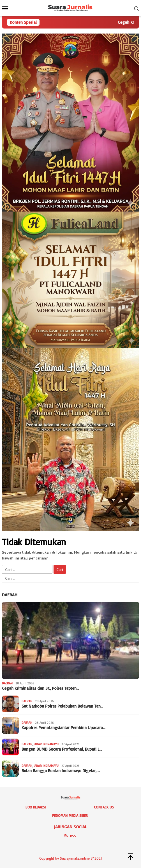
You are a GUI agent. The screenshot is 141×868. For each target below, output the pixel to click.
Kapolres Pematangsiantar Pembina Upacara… (63, 728)
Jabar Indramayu (46, 744)
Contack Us (104, 807)
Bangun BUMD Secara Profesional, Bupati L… (62, 749)
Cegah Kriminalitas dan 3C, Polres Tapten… (41, 688)
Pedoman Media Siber (70, 815)
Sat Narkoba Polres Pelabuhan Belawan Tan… (62, 706)
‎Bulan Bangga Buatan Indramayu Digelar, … (61, 771)
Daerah (10, 595)
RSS (70, 836)
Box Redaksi (36, 807)
